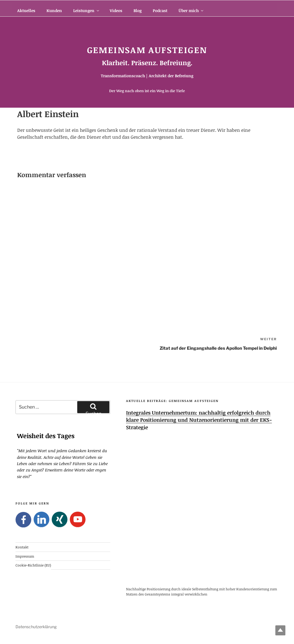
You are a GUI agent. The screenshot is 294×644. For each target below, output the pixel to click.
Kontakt (22, 547)
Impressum (25, 556)
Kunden (54, 10)
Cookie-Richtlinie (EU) (33, 565)
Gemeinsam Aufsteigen (147, 50)
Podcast (160, 10)
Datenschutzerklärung (36, 627)
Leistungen (87, 10)
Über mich (191, 10)
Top (280, 630)
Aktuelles (26, 10)
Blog (138, 10)
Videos (116, 10)
